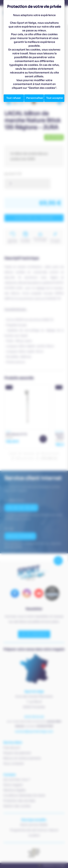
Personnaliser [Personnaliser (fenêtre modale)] (35, 98)
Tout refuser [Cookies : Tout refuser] (14, 98)
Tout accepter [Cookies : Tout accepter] (55, 98)
